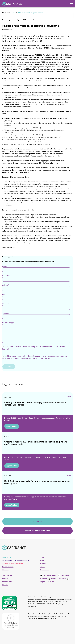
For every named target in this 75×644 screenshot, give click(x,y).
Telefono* (36, 316)
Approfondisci (12, 426)
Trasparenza (7, 575)
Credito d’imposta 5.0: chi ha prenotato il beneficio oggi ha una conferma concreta (36, 443)
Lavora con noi (8, 567)
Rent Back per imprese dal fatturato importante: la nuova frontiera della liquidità (37, 482)
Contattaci (37, 521)
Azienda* (36, 287)
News (69, 397)
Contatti (5, 570)
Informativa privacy (43, 358)
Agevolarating (45, 570)
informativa (6, 349)
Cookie (5, 585)
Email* (36, 297)
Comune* (36, 306)
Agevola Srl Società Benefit (13, 564)
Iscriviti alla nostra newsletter (37, 531)
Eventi (42, 567)
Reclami (5, 578)
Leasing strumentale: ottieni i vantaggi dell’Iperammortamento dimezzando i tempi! (35, 404)
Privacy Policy (7, 582)
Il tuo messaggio (36, 332)
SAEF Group (7, 557)
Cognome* (36, 278)
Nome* (36, 269)
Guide (42, 557)
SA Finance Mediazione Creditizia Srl (16, 560)
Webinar (43, 564)
